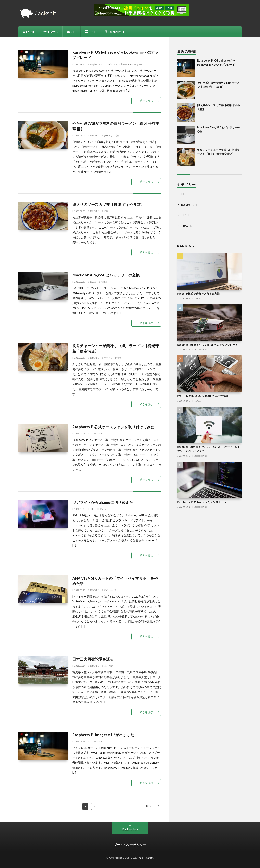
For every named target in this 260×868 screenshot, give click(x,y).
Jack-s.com (146, 858)
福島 (117, 136)
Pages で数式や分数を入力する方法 (198, 294)
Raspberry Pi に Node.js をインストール (201, 502)
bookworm (112, 64)
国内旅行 (108, 666)
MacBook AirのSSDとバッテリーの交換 (106, 275)
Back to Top (130, 829)
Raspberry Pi (114, 32)
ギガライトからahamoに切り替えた (103, 502)
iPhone (103, 509)
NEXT (150, 806)
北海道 (118, 358)
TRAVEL (51, 32)
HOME (29, 32)
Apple (104, 282)
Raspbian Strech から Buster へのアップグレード (207, 345)
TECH (91, 32)
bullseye (123, 64)
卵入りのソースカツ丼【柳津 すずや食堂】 (108, 204)
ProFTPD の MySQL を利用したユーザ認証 (203, 396)
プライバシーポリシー (130, 845)
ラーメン (108, 136)
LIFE (71, 32)
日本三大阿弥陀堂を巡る (93, 659)
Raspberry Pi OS (136, 64)
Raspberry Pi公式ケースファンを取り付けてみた (113, 427)
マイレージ (110, 590)
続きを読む (146, 101)
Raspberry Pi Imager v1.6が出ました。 (105, 735)
